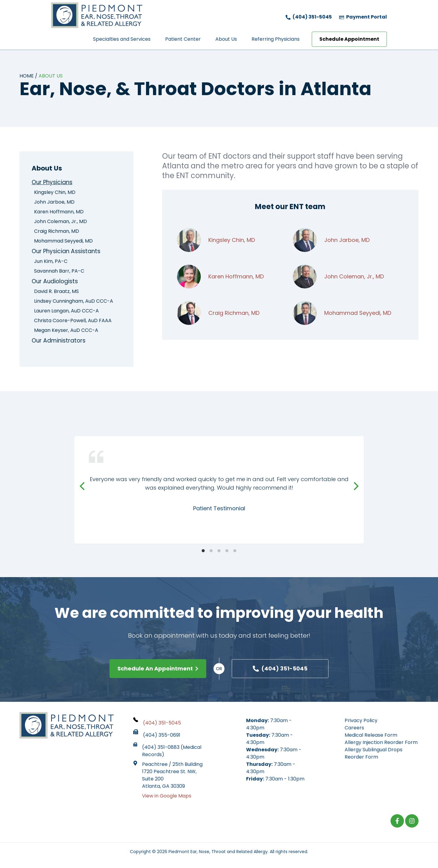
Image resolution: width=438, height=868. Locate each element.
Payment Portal (363, 17)
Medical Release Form (371, 736)
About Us (51, 76)
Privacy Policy (361, 722)
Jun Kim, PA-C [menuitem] (51, 262)
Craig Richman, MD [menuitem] (57, 231)
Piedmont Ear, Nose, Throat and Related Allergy (218, 853)
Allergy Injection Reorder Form (381, 744)
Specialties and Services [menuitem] (122, 39)
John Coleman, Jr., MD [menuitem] (61, 222)
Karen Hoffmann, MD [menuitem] (59, 212)
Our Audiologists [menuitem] (56, 282)
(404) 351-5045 (309, 17)
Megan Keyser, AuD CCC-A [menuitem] (66, 331)
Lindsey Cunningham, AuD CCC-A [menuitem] (74, 302)
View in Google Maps (167, 797)
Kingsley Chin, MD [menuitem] (55, 193)
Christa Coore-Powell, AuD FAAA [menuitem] (73, 321)
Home (27, 76)
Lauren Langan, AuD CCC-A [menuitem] (66, 312)
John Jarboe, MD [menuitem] (54, 202)
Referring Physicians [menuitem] (276, 39)
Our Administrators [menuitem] (61, 342)
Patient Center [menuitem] (183, 39)
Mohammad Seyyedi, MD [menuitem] (63, 241)
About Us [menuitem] (226, 39)
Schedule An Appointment (158, 670)
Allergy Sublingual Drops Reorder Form (374, 754)
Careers (354, 729)
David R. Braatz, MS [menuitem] (56, 292)
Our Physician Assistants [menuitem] (69, 252)
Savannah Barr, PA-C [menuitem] (59, 272)
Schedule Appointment (349, 39)
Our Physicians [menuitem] (54, 182)
